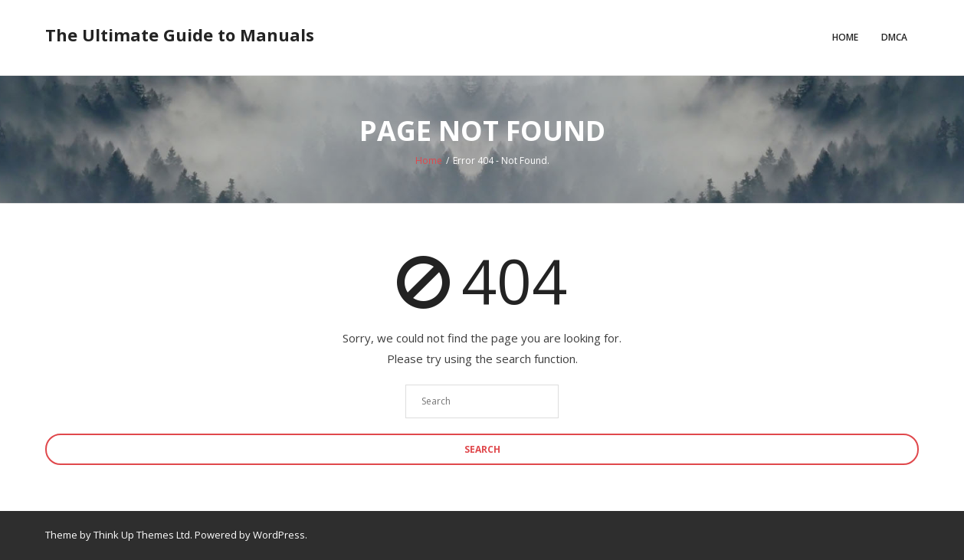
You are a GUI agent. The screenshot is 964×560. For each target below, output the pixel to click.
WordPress (279, 535)
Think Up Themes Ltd (142, 535)
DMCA (894, 37)
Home (845, 37)
